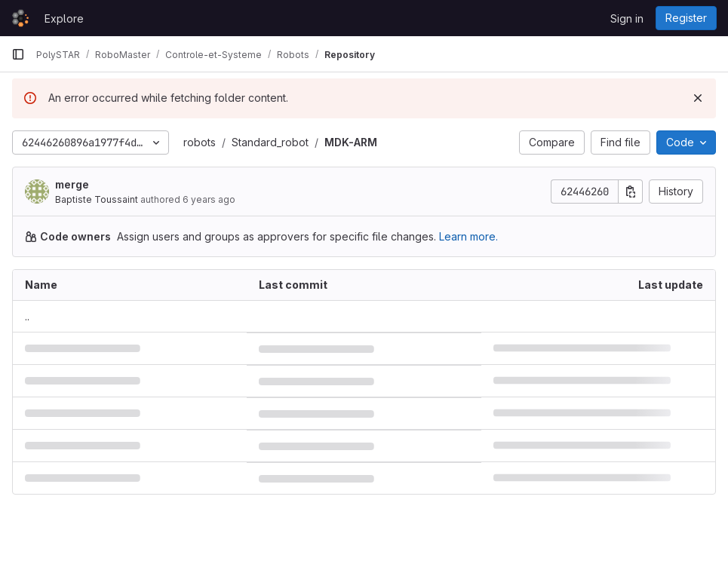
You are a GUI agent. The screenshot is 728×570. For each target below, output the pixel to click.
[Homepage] (20, 18)
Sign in (627, 18)
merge (72, 184)
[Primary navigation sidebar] (18, 54)
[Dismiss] (698, 98)
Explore (64, 18)
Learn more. (468, 236)
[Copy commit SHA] (631, 192)
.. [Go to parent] (27, 316)
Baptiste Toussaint (97, 199)
